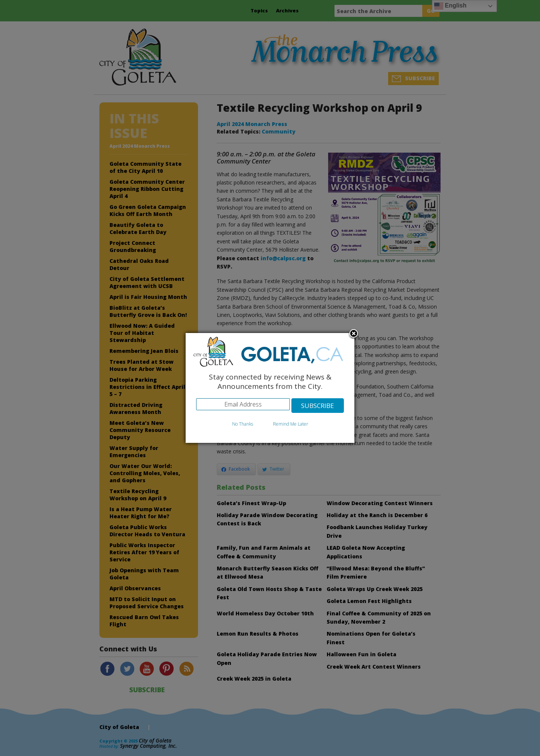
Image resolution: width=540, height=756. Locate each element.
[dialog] (270, 388)
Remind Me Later (291, 424)
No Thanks (243, 424)
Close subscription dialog (354, 334)
